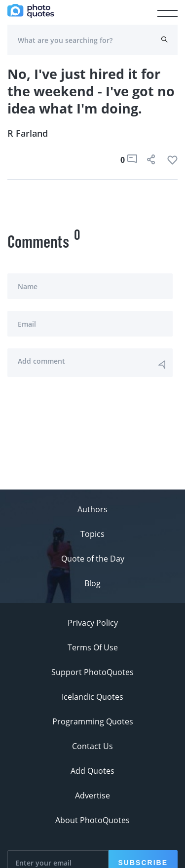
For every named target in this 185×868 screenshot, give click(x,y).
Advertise (92, 795)
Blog (92, 583)
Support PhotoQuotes (92, 672)
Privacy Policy (93, 623)
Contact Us (92, 746)
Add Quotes (92, 771)
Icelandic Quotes (92, 697)
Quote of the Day (93, 559)
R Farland (28, 133)
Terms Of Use (93, 647)
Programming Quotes (93, 721)
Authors (92, 509)
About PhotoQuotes (92, 820)
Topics (92, 534)
